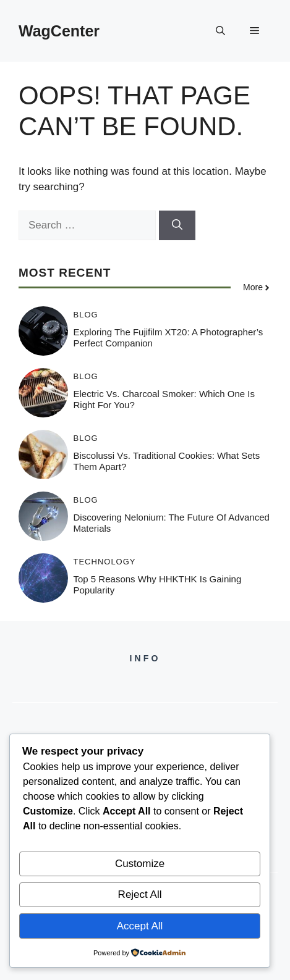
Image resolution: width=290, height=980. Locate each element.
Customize (140, 864)
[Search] (177, 225)
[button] (220, 31)
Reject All (140, 894)
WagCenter (59, 31)
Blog (86, 315)
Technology (105, 562)
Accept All (140, 926)
